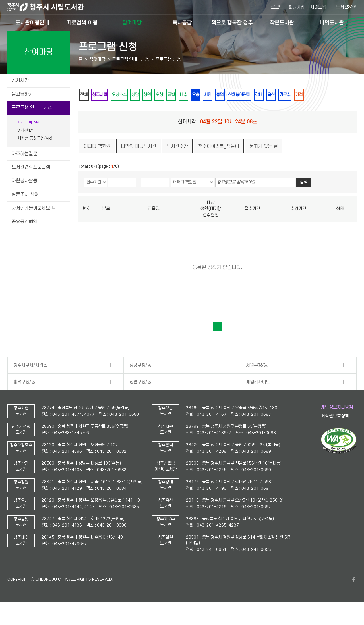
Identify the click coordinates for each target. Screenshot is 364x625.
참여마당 (132, 23)
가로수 (334, 95)
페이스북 (354, 595)
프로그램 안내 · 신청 (32, 108)
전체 (86, 95)
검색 (304, 198)
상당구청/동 (140, 380)
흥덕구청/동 (24, 397)
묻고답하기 (22, 94)
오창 (178, 95)
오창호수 (128, 95)
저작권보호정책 (335, 432)
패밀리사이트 (258, 397)
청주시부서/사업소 (30, 380)
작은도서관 (282, 23)
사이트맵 (318, 7)
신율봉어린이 (278, 95)
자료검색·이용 (82, 23)
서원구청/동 (257, 380)
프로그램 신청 (29, 123)
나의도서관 (332, 23)
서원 (240, 95)
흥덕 (255, 95)
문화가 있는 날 (264, 162)
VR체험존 (25, 131)
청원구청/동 (140, 397)
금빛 (194, 95)
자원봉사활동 (24, 181)
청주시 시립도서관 (50, 7)
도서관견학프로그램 (31, 167)
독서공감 (182, 23)
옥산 (317, 95)
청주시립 (105, 95)
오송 (224, 95)
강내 (302, 95)
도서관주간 (177, 162)
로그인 (277, 7)
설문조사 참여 (25, 194)
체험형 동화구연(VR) (35, 139)
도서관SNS (346, 7)
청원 (163, 95)
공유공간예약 (27, 222)
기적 (86, 110)
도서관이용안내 (32, 23)
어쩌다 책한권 (97, 162)
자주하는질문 (24, 154)
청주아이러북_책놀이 (219, 162)
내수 (209, 95)
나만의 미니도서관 (139, 162)
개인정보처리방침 (337, 423)
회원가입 (297, 7)
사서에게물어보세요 (33, 208)
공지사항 (20, 80)
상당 (148, 95)
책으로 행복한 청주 (232, 23)
